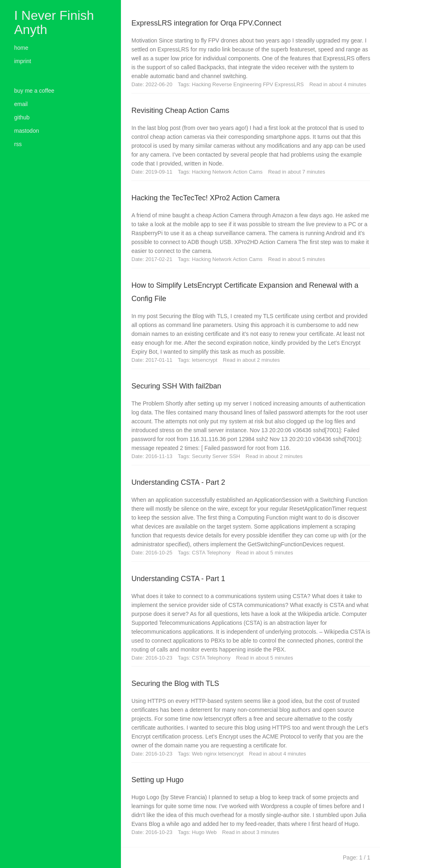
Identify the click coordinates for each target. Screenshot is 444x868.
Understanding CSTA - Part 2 (178, 482)
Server (221, 456)
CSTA (199, 553)
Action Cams (248, 172)
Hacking (202, 84)
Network (223, 172)
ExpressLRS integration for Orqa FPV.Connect (206, 23)
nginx (211, 754)
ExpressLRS (290, 84)
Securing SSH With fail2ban (176, 386)
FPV (269, 84)
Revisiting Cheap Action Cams (180, 110)
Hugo (199, 832)
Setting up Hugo (158, 780)
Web (198, 754)
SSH (235, 456)
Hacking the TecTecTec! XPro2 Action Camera (206, 198)
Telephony (219, 553)
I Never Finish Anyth (54, 22)
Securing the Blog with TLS (175, 683)
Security (202, 456)
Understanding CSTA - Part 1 (178, 579)
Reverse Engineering (238, 84)
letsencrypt (205, 360)
